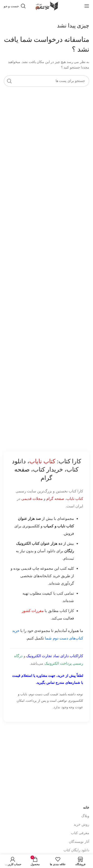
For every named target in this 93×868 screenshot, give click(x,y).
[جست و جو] (15, 6)
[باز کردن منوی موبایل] (87, 6)
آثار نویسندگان (79, 842)
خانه (86, 808)
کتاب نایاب (75, 499)
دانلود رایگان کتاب (76, 850)
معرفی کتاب (80, 833)
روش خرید (81, 825)
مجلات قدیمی (32, 499)
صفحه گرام (55, 499)
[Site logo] (47, 6)
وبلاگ (85, 816)
